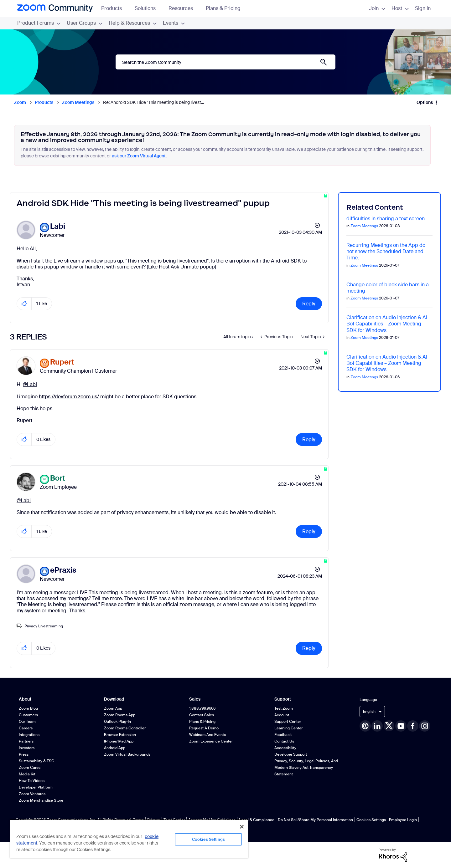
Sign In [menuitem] (423, 8)
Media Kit (27, 774)
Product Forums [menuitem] (39, 23)
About (25, 699)
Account (282, 715)
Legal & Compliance (257, 820)
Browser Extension (120, 735)
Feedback (283, 735)
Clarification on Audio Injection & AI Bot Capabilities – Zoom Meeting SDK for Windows (387, 324)
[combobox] (225, 62)
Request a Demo (204, 728)
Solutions (148, 8)
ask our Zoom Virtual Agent (139, 156)
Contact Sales (202, 715)
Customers (28, 715)
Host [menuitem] (400, 8)
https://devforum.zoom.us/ (69, 397)
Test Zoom (284, 708)
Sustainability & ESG (36, 761)
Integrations (29, 735)
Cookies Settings (371, 820)
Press (24, 754)
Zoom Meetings (78, 102)
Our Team (27, 722)
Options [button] (425, 102)
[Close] (242, 827)
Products (114, 8)
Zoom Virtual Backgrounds (127, 754)
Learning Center (288, 728)
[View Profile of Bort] (58, 478)
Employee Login (403, 820)
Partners (26, 741)
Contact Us (284, 741)
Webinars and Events (207, 735)
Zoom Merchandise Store (41, 800)
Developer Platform (36, 787)
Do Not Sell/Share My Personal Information (315, 820)
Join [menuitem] (377, 8)
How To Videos (32, 781)
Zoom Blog (28, 708)
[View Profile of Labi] (58, 226)
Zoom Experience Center (211, 741)
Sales (195, 699)
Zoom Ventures (32, 794)
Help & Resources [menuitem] (133, 23)
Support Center (288, 722)
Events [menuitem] (174, 23)
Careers (26, 728)
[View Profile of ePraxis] (63, 570)
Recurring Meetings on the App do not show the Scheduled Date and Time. (386, 251)
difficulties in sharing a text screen (386, 219)
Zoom (20, 102)
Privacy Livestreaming (44, 626)
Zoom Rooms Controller (125, 728)
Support (283, 699)
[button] (24, 304)
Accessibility (285, 748)
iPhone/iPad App (119, 741)
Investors (27, 748)
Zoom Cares (30, 768)
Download (114, 699)
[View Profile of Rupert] (62, 362)
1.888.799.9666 (202, 708)
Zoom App (113, 708)
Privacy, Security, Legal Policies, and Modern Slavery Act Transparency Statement (306, 768)
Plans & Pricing (223, 8)
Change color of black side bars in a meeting (388, 288)
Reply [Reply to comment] (309, 439)
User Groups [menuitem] (85, 23)
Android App (115, 748)
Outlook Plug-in (117, 722)
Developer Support (291, 754)
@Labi (30, 384)
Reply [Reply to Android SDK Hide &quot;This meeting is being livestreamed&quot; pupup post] (309, 304)
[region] (129, 839)
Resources (184, 8)
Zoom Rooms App (120, 715)
